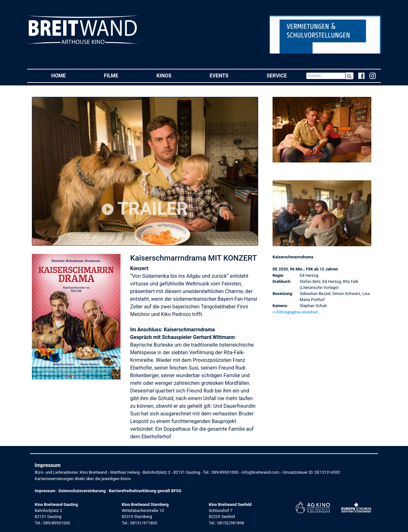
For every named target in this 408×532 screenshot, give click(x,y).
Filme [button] (121, 75)
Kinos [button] (174, 75)
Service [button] (286, 75)
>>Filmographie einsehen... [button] (297, 312)
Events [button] (229, 75)
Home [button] (68, 75)
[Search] (326, 76)
